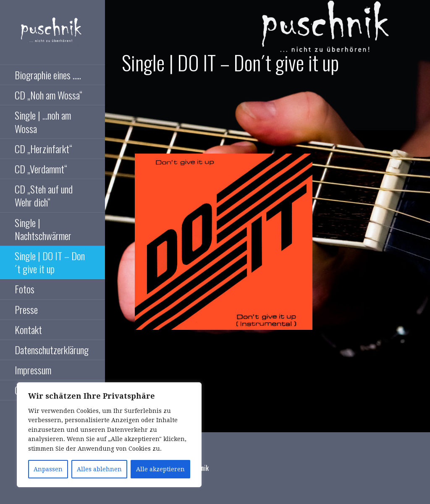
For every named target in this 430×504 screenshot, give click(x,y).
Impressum (33, 370)
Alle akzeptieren (160, 469)
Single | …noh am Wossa (43, 121)
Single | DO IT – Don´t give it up (50, 262)
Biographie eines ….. (48, 75)
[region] (109, 435)
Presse (26, 309)
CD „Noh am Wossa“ (49, 95)
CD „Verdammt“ (41, 169)
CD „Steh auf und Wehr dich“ (44, 195)
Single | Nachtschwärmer (43, 229)
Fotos (25, 289)
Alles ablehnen (99, 469)
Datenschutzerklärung (52, 350)
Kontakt (28, 329)
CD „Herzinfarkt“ (43, 149)
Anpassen (48, 469)
